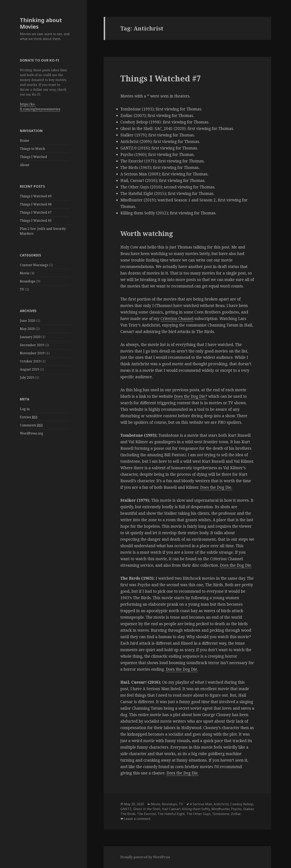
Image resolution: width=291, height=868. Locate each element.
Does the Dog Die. (182, 773)
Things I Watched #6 (36, 221)
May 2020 (27, 329)
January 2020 (30, 337)
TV (22, 289)
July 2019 (27, 377)
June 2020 (27, 321)
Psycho (236, 809)
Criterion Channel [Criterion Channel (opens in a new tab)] (177, 319)
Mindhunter (220, 809)
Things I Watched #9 (36, 196)
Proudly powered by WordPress (145, 857)
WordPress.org (32, 433)
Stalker (248, 809)
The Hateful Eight (171, 814)
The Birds (128, 814)
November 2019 (32, 353)
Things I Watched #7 (36, 212)
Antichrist (221, 804)
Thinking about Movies (41, 23)
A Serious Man (201, 804)
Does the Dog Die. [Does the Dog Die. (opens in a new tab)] (216, 487)
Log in (25, 409)
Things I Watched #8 (36, 204)
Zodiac (236, 814)
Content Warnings (34, 265)
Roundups (28, 281)
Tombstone (221, 814)
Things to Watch (32, 149)
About (25, 165)
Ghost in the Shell (147, 809)
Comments (31, 425)
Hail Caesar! (171, 809)
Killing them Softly (196, 809)
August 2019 (29, 369)
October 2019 (30, 361)
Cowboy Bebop (242, 804)
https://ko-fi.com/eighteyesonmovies (40, 107)
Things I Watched (33, 157)
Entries (29, 417)
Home (25, 141)
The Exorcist (146, 814)
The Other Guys (198, 814)
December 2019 (32, 345)
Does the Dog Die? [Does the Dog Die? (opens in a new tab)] (191, 396)
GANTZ (126, 809)
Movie (25, 273)
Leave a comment (137, 819)
